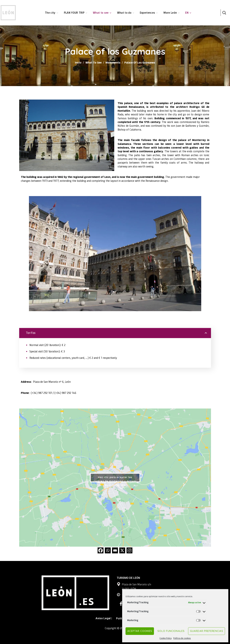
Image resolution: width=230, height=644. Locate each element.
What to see (94, 62)
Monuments (113, 62)
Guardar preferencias (207, 631)
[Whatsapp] (108, 550)
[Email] (115, 550)
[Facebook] (101, 550)
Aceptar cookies (140, 631)
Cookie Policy (166, 638)
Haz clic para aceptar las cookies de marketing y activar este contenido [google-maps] (115, 479)
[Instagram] (129, 550)
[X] (122, 550)
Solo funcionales (171, 631)
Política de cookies (182, 638)
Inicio (78, 62)
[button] (224, 13)
